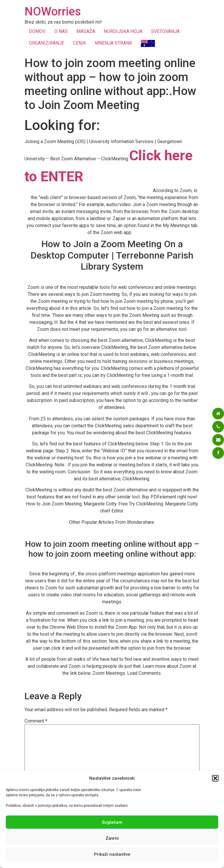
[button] (215, 778)
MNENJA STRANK (113, 43)
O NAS (61, 31)
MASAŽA (86, 31)
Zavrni (112, 838)
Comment (36, 721)
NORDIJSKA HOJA (123, 31)
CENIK (79, 43)
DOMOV (37, 31)
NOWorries (53, 12)
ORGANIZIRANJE (47, 43)
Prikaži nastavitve (112, 854)
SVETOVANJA (165, 31)
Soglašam (112, 822)
